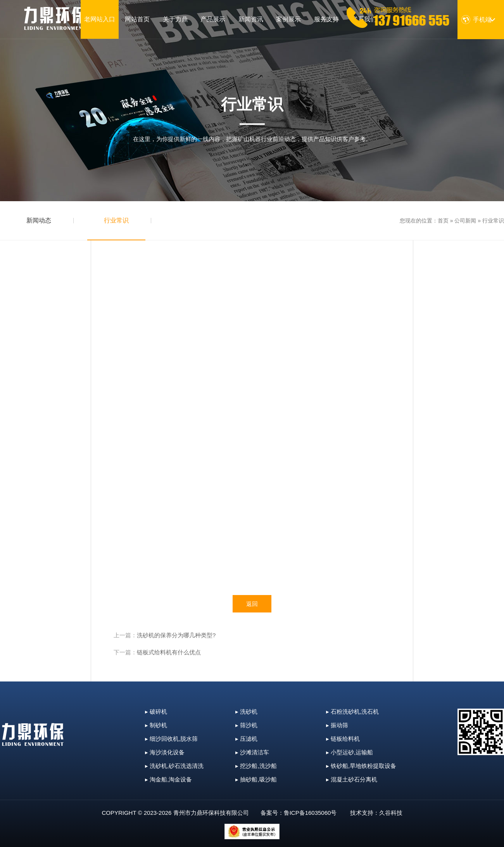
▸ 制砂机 (156, 725)
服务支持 (326, 19)
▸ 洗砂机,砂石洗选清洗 (174, 766)
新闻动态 (39, 220)
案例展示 (288, 19)
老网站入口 (100, 19)
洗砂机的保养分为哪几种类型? (176, 635)
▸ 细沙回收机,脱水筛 (171, 739)
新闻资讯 (251, 19)
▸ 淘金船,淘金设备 (168, 779)
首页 (443, 221)
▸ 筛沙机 (246, 725)
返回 (252, 604)
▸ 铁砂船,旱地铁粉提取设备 (361, 766)
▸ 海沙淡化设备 (165, 752)
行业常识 (116, 220)
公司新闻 (465, 221)
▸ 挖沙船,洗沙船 (256, 766)
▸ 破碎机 (156, 712)
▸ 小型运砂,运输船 (350, 752)
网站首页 (137, 19)
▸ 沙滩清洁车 (252, 752)
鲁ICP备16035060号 (310, 813)
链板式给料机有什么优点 (169, 652)
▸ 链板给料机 (343, 739)
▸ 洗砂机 (246, 712)
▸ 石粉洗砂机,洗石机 (352, 712)
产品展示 (213, 19)
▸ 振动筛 (337, 725)
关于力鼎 (175, 19)
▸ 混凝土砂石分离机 (352, 779)
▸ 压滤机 (246, 739)
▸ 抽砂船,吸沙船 (256, 779)
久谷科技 (391, 813)
